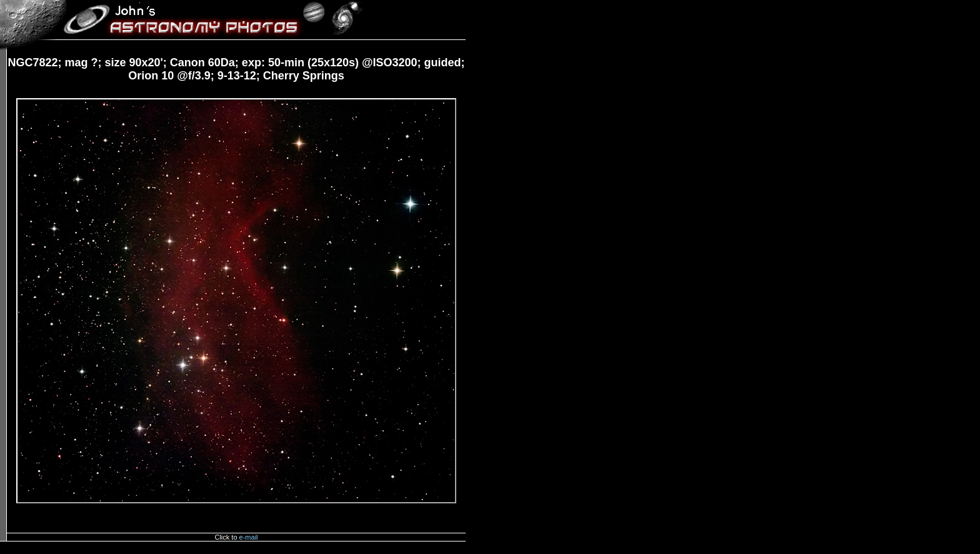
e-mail (249, 537)
